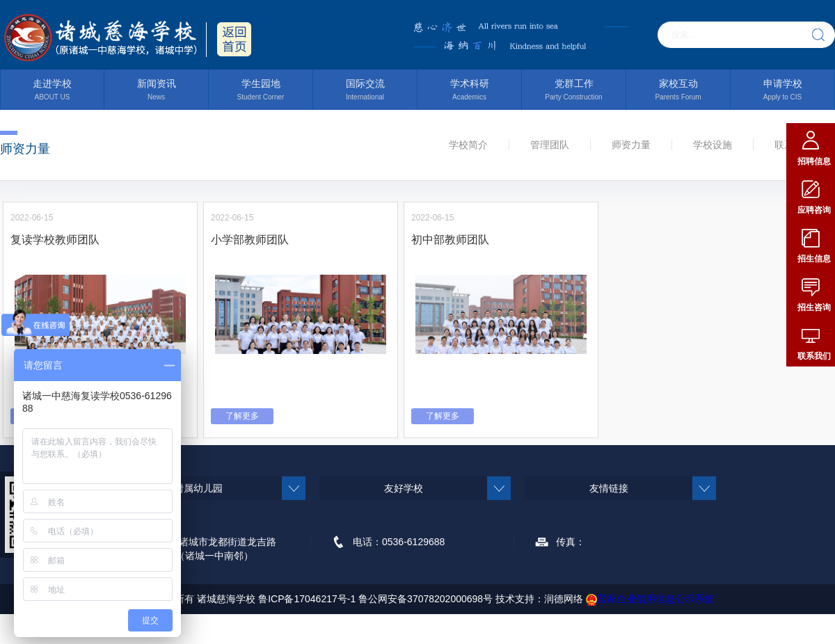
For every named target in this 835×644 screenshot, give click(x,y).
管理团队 (550, 145)
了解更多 (242, 416)
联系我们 (814, 356)
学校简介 (468, 145)
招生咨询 (814, 307)
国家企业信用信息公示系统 (650, 599)
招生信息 (814, 259)
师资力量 (631, 145)
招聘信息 (814, 161)
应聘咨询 (814, 210)
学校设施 (713, 145)
